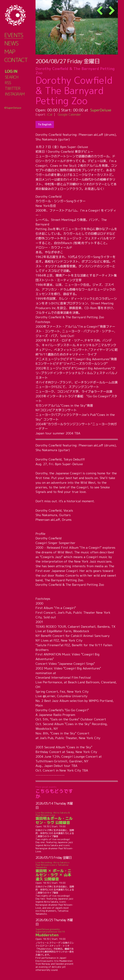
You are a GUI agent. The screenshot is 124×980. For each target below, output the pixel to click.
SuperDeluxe (101, 110)
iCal (50, 114)
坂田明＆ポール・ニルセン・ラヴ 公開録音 (55, 818)
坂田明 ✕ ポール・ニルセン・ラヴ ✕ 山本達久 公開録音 (55, 871)
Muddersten (55, 933)
